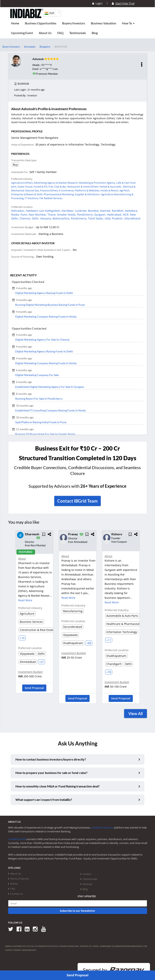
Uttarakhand (132, 218)
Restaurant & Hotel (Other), (83, 187)
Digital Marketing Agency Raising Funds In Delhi (44, 293)
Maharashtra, (62, 218)
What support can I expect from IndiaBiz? (44, 800)
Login (97, 3)
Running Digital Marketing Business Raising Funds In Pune (50, 305)
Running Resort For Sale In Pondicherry (39, 399)
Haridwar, (68, 211)
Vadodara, (131, 211)
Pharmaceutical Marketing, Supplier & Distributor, (72, 194)
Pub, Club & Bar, (58, 187)
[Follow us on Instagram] (37, 929)
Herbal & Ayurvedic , (111, 187)
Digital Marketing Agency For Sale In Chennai (42, 340)
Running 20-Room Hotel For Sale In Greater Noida (45, 434)
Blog (95, 33)
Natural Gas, (33, 190)
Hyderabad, (115, 215)
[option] (34, 613)
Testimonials (78, 33)
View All (136, 714)
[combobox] (52, 13)
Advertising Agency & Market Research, (56, 183)
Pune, (25, 215)
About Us (45, 33)
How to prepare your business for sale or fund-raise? (51, 773)
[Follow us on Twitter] (12, 929)
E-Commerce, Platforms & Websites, (80, 190)
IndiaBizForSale (17, 839)
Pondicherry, (86, 215)
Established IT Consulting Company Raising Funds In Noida (50, 410)
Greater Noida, (67, 215)
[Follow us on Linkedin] (28, 929)
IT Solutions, (32, 198)
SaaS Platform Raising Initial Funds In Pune (41, 422)
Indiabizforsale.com (102, 828)
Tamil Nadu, (96, 218)
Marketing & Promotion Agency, (98, 183)
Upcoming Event (22, 33)
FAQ (60, 33)
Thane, (52, 215)
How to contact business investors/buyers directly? (51, 759)
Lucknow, (81, 211)
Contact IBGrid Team (77, 501)
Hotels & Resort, (110, 190)
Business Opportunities (41, 23)
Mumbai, (94, 211)
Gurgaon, (101, 215)
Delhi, (36, 218)
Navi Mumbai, (38, 215)
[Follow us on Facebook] (20, 929)
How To (128, 23)
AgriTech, (125, 190)
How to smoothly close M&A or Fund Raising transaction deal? (58, 786)
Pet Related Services (51, 198)
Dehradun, (19, 211)
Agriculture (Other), (22, 183)
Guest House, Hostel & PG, (33, 187)
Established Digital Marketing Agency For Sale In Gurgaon (50, 387)
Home (15, 23)
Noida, (16, 215)
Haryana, (46, 218)
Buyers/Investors (74, 23)
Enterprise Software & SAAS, (27, 194)
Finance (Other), (49, 190)
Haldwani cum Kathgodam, (44, 211)
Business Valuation (104, 23)
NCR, (126, 215)
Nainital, (106, 211)
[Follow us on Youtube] (45, 929)
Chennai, (26, 218)
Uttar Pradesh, (114, 218)
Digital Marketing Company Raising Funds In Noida (46, 317)
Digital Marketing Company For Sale (37, 375)
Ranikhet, (118, 211)
